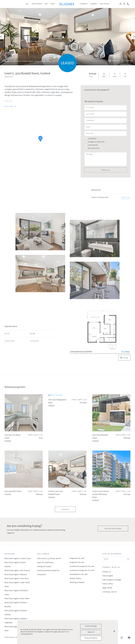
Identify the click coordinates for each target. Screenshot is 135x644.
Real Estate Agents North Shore (17, 599)
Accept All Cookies (91, 638)
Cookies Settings (91, 626)
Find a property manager (112, 580)
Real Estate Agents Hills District (17, 571)
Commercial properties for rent (82, 571)
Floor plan (129, 61)
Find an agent (108, 576)
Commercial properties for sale (82, 567)
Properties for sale (77, 559)
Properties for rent (77, 563)
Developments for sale (79, 575)
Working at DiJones (77, 583)
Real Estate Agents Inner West (17, 579)
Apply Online (107, 588)
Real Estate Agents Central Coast (18, 559)
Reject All (91, 632)
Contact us (107, 572)
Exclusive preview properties (48, 571)
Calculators (42, 575)
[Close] (114, 631)
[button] (27, 4)
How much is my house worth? (49, 559)
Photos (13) (115, 61)
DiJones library (75, 579)
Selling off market (44, 567)
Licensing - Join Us (109, 592)
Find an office (108, 584)
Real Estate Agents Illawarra (16, 575)
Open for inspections (45, 563)
